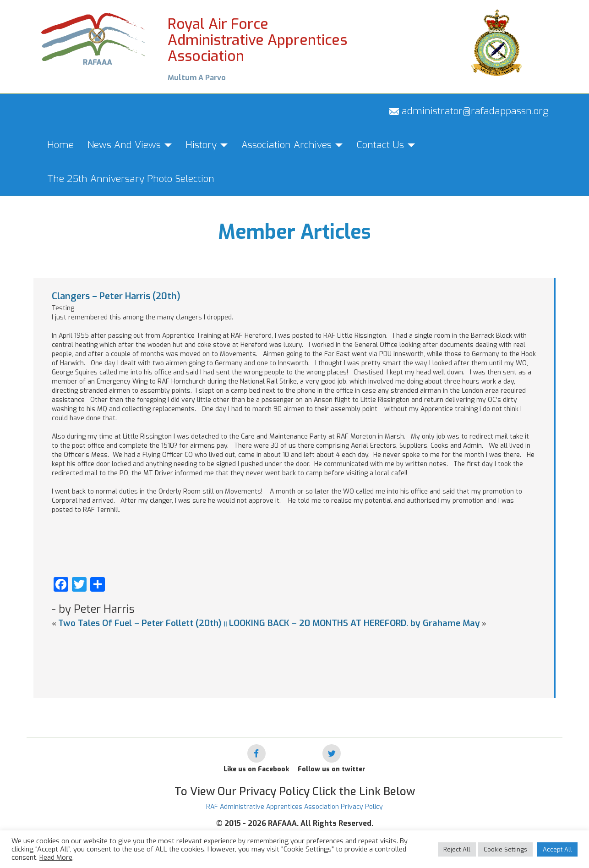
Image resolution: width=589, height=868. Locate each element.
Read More (56, 857)
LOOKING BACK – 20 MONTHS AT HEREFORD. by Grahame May (354, 623)
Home (60, 145)
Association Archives (292, 145)
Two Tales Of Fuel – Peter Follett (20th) (140, 623)
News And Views (130, 145)
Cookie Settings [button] (505, 849)
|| (225, 624)
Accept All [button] (557, 849)
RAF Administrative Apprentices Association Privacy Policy (294, 807)
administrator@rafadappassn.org (469, 111)
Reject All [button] (457, 849)
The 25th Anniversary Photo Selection (131, 179)
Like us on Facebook (256, 769)
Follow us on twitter (332, 769)
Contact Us (386, 145)
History (207, 145)
